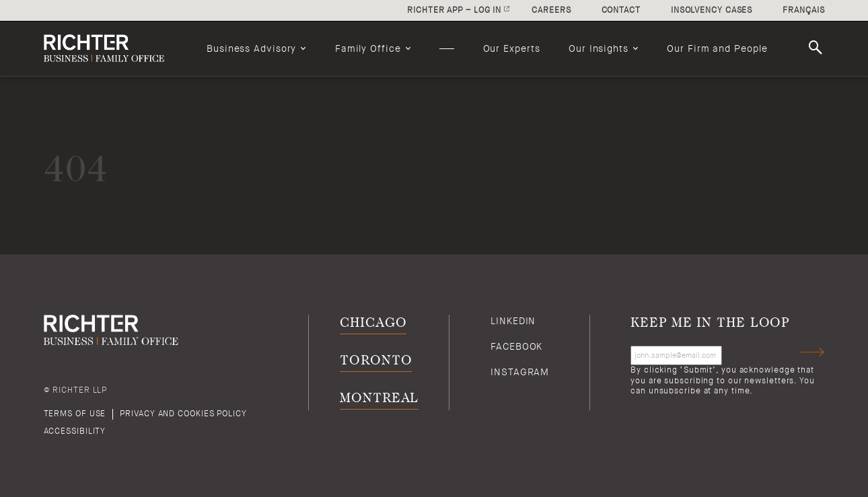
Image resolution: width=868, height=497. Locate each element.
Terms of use (75, 414)
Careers (551, 10)
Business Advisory (251, 48)
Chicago (373, 323)
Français (803, 10)
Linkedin (513, 321)
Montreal (379, 398)
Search (818, 48)
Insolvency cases (712, 10)
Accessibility (75, 431)
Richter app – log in (454, 10)
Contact (621, 10)
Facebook (516, 346)
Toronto (376, 361)
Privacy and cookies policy (183, 414)
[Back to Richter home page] (111, 48)
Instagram (520, 372)
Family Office (368, 48)
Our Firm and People (717, 48)
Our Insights (599, 48)
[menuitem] (256, 48)
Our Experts (512, 48)
